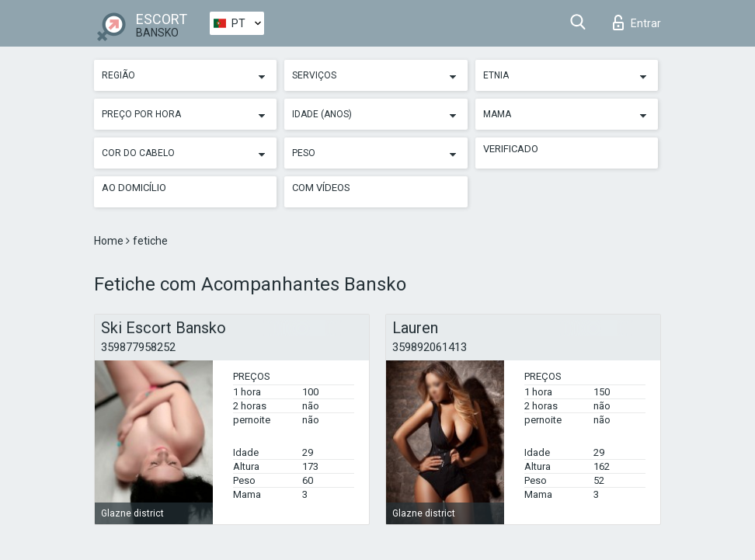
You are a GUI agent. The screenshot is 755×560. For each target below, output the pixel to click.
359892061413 (430, 347)
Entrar (637, 23)
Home (110, 241)
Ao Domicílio (134, 188)
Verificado (511, 149)
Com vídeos (321, 188)
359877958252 (138, 347)
